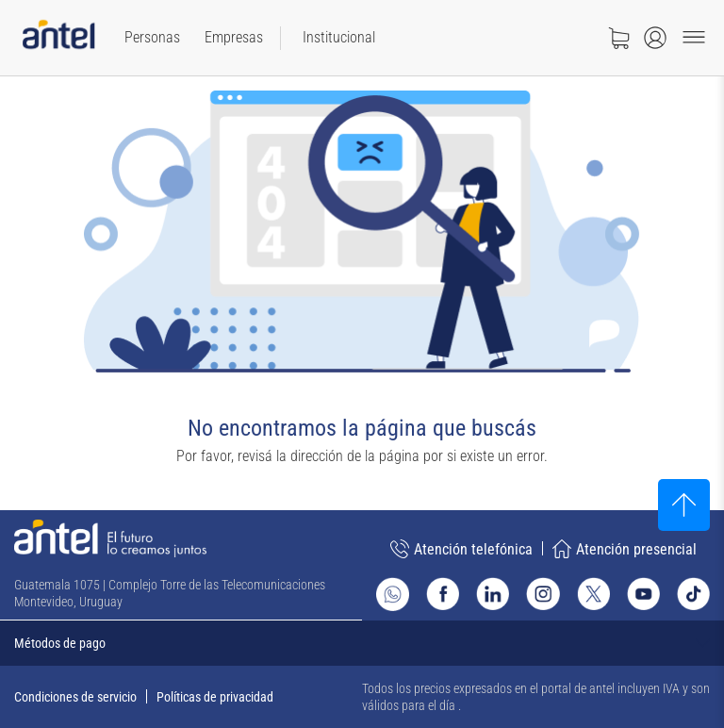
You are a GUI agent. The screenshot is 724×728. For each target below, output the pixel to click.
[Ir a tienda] (618, 38)
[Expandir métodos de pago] (362, 643)
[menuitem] (152, 38)
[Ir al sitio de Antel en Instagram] (543, 594)
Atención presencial (625, 549)
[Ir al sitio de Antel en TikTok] (693, 594)
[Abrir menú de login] (655, 38)
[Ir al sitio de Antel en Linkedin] (493, 594)
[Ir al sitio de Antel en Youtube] (643, 594)
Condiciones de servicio (75, 697)
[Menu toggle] (694, 38)
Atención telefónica (461, 549)
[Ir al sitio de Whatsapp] (393, 594)
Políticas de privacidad (215, 697)
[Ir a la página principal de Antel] (110, 538)
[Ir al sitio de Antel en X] (593, 594)
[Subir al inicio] (684, 505)
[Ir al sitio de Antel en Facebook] (443, 594)
